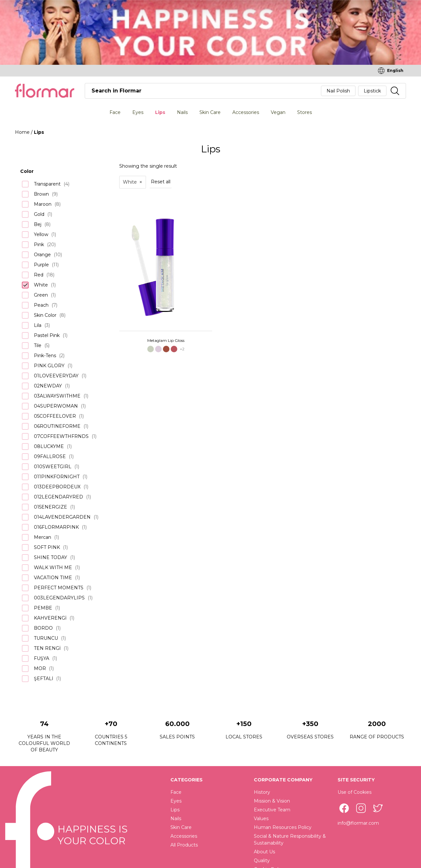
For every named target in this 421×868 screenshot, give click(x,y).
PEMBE (43, 608)
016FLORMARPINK (56, 527)
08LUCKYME (49, 446)
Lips (160, 112)
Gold (39, 214)
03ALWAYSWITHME (57, 396)
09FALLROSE (50, 456)
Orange (42, 255)
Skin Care (210, 112)
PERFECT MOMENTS (59, 588)
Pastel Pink (47, 335)
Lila (38, 325)
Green (41, 295)
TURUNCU (46, 638)
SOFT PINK (47, 547)
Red (39, 275)
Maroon (43, 204)
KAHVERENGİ (50, 618)
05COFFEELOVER (55, 416)
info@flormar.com (358, 823)
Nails (182, 112)
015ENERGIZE (51, 507)
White (41, 285)
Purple (41, 265)
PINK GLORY (49, 366)
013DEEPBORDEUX (57, 487)
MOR (40, 668)
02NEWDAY (48, 386)
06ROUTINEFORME (57, 426)
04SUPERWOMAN (56, 406)
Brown (41, 194)
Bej (38, 224)
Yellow (41, 234)
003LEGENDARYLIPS (59, 598)
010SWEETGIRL (53, 467)
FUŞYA (42, 658)
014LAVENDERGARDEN (62, 517)
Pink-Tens (45, 356)
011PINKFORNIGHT (57, 477)
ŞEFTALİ (44, 679)
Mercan (43, 537)
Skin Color (45, 315)
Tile (38, 345)
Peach (41, 305)
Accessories (246, 112)
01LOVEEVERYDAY (56, 376)
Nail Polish (338, 91)
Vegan (278, 112)
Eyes (138, 112)
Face (115, 112)
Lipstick (372, 91)
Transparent (47, 184)
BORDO (43, 628)
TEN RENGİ (47, 648)
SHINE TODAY (51, 557)
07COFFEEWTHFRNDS (61, 436)
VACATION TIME (53, 578)
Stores (305, 112)
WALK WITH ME (53, 567)
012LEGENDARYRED (58, 497)
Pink (39, 245)
